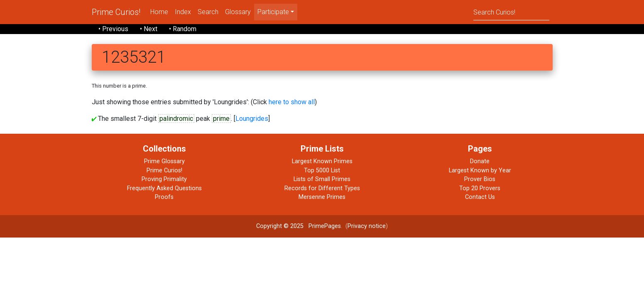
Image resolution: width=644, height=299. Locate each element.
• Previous (113, 29)
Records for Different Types (322, 188)
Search (208, 12)
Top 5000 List (322, 170)
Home (159, 12)
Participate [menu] (273, 12)
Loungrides (252, 119)
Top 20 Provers (480, 188)
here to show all (292, 102)
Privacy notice (367, 226)
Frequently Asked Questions (164, 188)
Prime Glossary (164, 161)
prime (221, 119)
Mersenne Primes (322, 197)
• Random (183, 29)
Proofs (164, 197)
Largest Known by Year (480, 170)
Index (183, 12)
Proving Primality (164, 179)
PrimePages (325, 226)
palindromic (176, 119)
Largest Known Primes (322, 161)
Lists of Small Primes (322, 179)
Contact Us (480, 197)
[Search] (511, 12)
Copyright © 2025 (280, 226)
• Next (149, 29)
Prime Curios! (116, 12)
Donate (480, 161)
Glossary (238, 12)
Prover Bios (480, 179)
